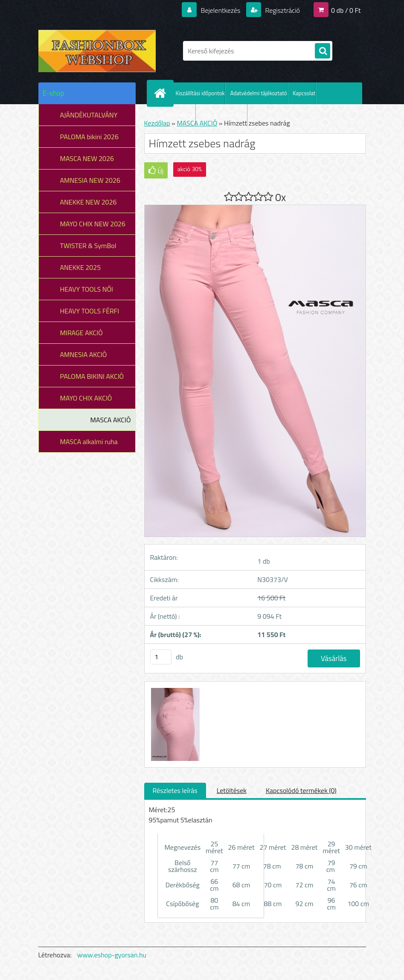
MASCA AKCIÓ (111, 420)
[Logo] (97, 51)
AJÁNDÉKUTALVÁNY (89, 115)
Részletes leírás (175, 790)
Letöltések (232, 790)
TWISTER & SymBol (88, 246)
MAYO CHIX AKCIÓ (86, 398)
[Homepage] (162, 93)
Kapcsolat (304, 93)
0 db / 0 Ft (346, 10)
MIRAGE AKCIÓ (81, 333)
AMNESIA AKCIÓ (84, 354)
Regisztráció (282, 10)
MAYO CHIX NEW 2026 (93, 224)
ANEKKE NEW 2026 (89, 202)
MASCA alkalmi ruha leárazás (89, 445)
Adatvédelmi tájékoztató (259, 93)
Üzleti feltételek (177, 115)
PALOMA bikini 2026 (89, 137)
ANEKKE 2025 (81, 267)
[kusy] (161, 657)
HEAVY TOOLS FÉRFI (90, 311)
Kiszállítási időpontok (200, 93)
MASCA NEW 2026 (87, 158)
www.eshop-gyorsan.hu (112, 955)
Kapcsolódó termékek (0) (301, 790)
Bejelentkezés (221, 10)
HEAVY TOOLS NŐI (87, 289)
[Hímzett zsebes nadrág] (174, 689)
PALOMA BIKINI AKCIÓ (92, 376)
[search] (323, 51)
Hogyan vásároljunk (224, 115)
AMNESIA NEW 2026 (90, 180)
